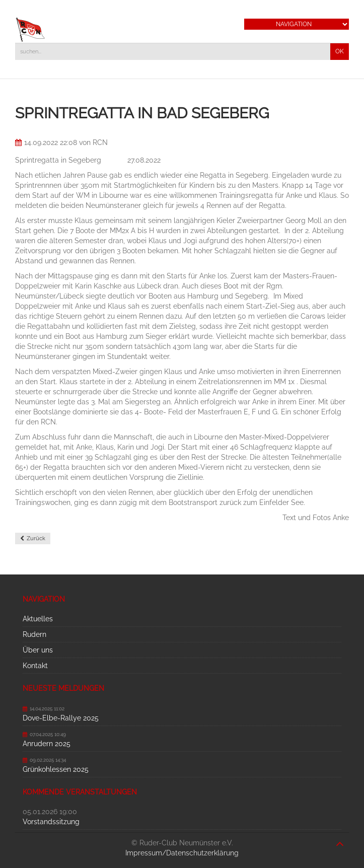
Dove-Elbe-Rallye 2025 (61, 718)
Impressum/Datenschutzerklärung (182, 853)
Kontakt (35, 666)
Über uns (38, 650)
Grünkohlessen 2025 (56, 769)
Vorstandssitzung (51, 822)
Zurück (36, 538)
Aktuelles (38, 619)
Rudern (34, 634)
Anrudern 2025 (47, 744)
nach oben (340, 839)
